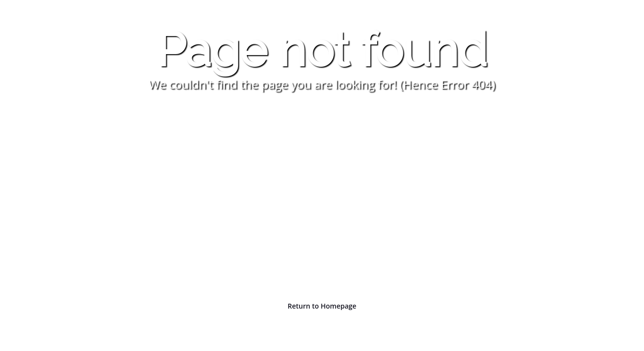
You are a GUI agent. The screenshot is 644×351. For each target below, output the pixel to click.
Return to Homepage (322, 306)
